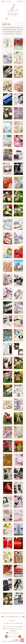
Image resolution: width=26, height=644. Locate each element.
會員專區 (3, 1)
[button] (7, 19)
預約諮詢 (9, 1)
